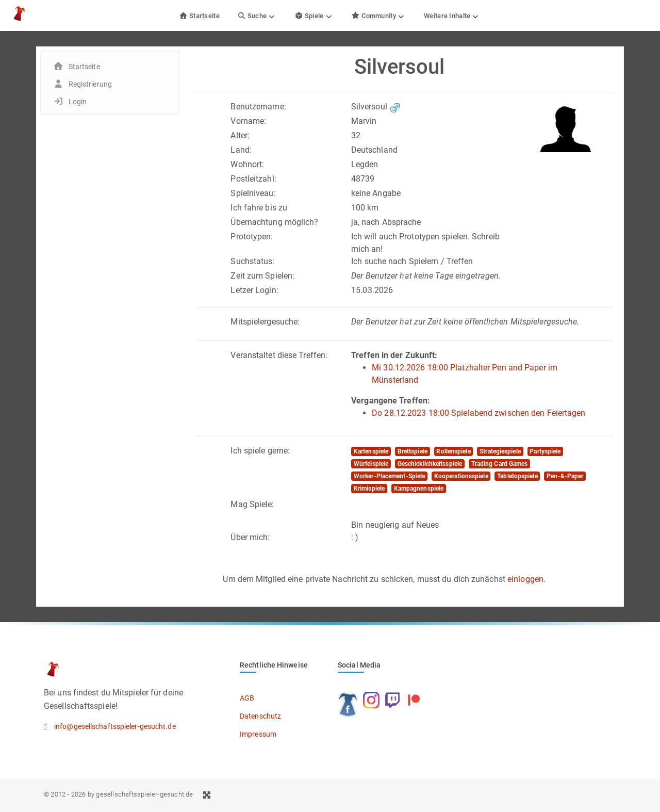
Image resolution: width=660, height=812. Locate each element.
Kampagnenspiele (419, 489)
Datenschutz (260, 716)
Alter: (240, 135)
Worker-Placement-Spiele (389, 476)
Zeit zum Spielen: (262, 276)
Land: (241, 150)
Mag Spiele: (252, 504)
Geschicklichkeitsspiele (430, 464)
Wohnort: (247, 164)
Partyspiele (545, 451)
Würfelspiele (371, 464)
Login (78, 102)
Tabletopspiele (517, 476)
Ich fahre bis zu (259, 208)
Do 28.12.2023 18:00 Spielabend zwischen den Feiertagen (478, 413)
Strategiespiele (500, 451)
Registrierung (90, 84)
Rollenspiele (453, 451)
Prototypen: (252, 237)
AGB (247, 698)
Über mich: (250, 537)
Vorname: (248, 121)
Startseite (199, 16)
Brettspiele (412, 451)
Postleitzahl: (253, 179)
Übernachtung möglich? (274, 222)
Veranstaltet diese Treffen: (279, 355)
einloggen (525, 579)
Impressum (258, 734)
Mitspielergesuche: (265, 322)
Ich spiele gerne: (260, 451)
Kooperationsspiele (461, 476)
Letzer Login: (254, 290)
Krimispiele (369, 489)
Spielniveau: (253, 193)
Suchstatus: (252, 261)
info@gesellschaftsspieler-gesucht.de (115, 726)
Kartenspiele (371, 451)
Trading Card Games (500, 464)
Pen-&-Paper (565, 476)
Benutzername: (258, 107)
